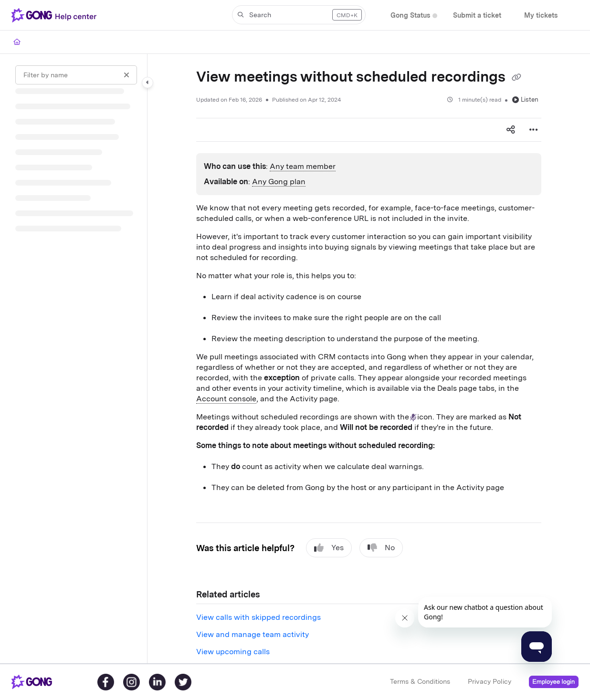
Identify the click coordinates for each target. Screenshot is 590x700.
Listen (525, 99)
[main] (369, 359)
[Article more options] (534, 130)
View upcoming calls (233, 652)
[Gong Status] (410, 16)
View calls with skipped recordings (258, 617)
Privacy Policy (490, 681)
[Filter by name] (76, 75)
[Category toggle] (147, 83)
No (381, 548)
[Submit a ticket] (477, 16)
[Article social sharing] (511, 130)
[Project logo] (56, 15)
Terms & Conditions (420, 681)
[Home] (17, 42)
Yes (329, 548)
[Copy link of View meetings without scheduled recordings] (516, 78)
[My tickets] (541, 16)
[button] (299, 15)
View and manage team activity (253, 634)
